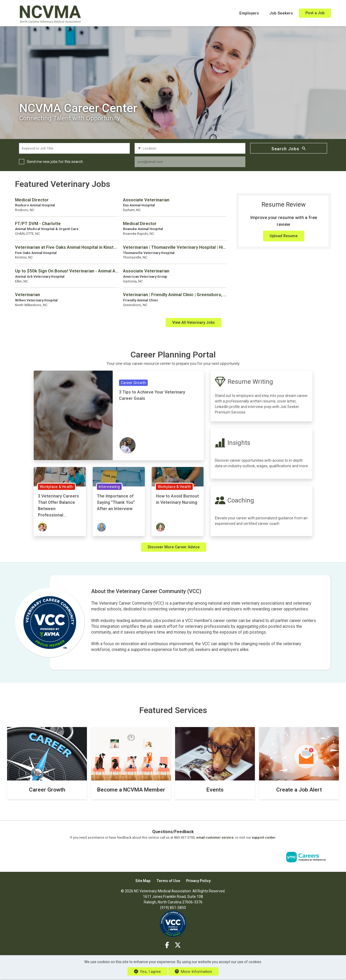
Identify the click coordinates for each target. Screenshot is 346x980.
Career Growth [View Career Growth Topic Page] (133, 383)
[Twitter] (178, 945)
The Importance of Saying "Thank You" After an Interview (116, 502)
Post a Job (315, 13)
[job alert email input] (190, 162)
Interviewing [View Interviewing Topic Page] (109, 487)
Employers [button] (249, 13)
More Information (193, 972)
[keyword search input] (74, 148)
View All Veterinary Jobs (194, 322)
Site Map (143, 881)
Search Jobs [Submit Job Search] (289, 148)
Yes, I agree (147, 972)
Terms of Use (168, 881)
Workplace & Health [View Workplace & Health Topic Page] (56, 487)
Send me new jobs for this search (55, 162)
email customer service (215, 837)
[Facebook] (167, 945)
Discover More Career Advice (174, 547)
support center (264, 837)
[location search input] (190, 148)
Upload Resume (284, 236)
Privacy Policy (198, 881)
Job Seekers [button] (281, 13)
